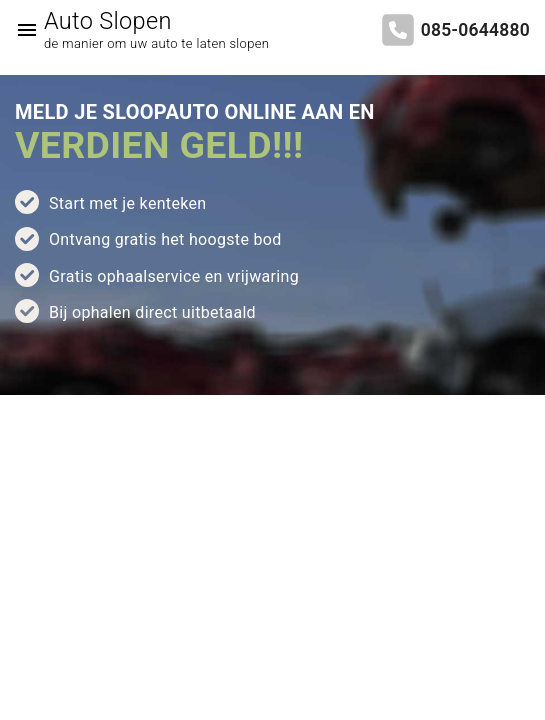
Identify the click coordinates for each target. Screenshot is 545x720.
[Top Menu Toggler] (22, 30)
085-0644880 (475, 30)
